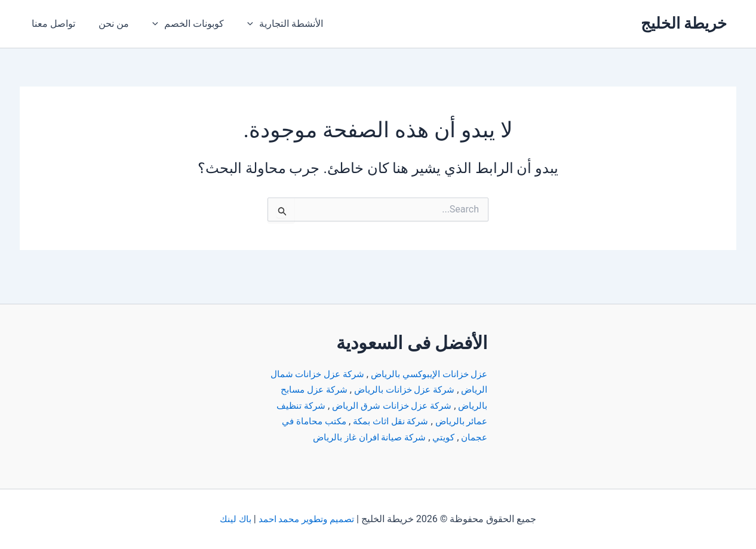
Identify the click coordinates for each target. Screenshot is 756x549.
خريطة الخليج (684, 23)
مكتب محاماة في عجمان (438, 421)
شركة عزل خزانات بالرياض (374, 374)
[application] (238, 24)
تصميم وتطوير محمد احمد (306, 519)
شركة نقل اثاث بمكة (331, 405)
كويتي (371, 421)
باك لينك (233, 519)
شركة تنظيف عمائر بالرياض (433, 405)
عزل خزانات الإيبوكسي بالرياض (426, 358)
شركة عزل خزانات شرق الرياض (359, 389)
